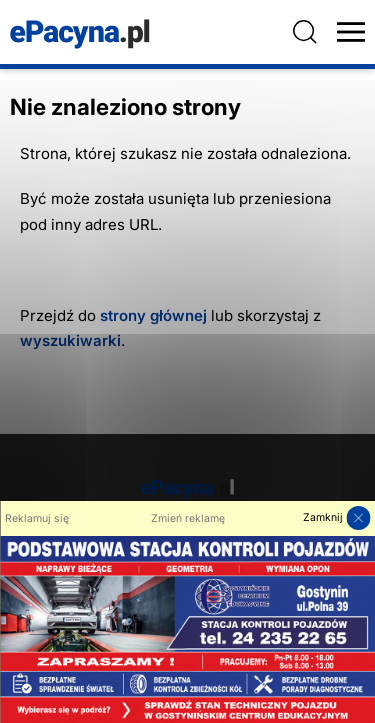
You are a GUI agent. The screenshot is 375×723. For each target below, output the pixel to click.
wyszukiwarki (70, 340)
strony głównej (153, 315)
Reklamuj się (37, 518)
